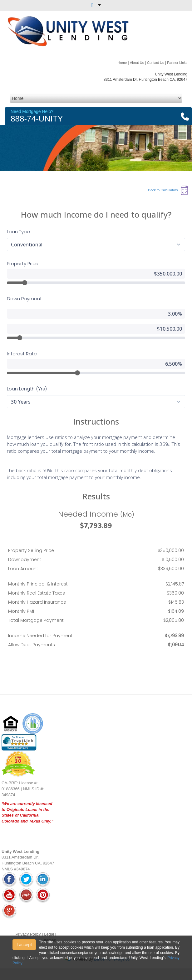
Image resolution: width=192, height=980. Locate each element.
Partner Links (177, 63)
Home (122, 63)
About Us (137, 63)
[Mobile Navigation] (96, 98)
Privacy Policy (28, 934)
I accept (24, 945)
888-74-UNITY (37, 119)
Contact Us (155, 63)
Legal (49, 934)
